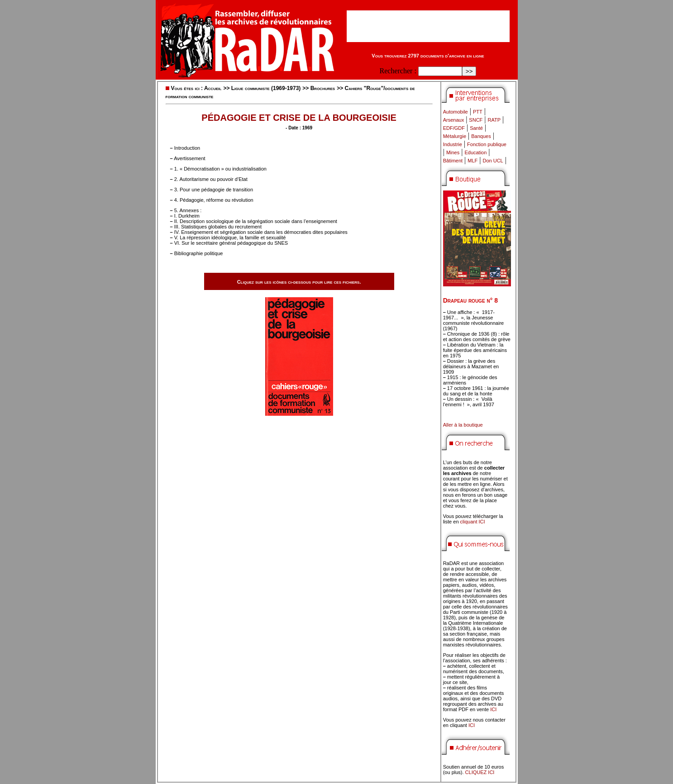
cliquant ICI (473, 522)
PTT (478, 112)
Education (475, 152)
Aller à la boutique (463, 425)
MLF (473, 161)
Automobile (456, 112)
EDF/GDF (454, 128)
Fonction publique (487, 144)
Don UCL (493, 161)
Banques (481, 136)
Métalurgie (455, 136)
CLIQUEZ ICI (480, 772)
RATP (494, 120)
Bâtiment (453, 161)
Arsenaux (453, 120)
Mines (453, 152)
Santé (476, 128)
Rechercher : (398, 71)
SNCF (476, 120)
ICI (493, 709)
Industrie (453, 144)
